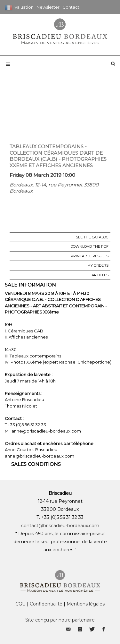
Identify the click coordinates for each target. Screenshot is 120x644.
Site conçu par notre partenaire (60, 620)
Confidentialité (46, 604)
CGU (20, 604)
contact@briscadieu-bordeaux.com (60, 526)
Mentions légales (86, 604)
